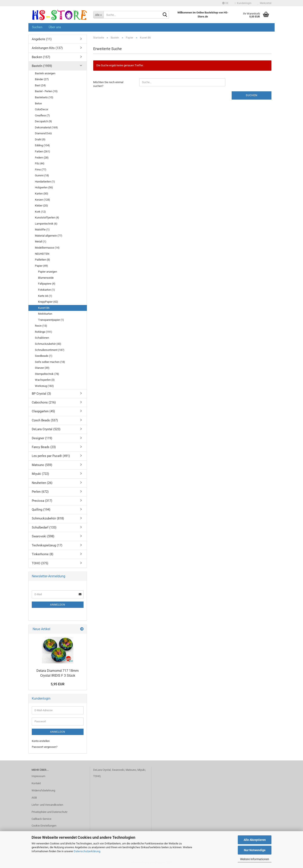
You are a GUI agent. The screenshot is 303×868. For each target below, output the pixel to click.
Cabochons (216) (44, 402)
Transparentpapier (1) (51, 320)
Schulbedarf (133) (44, 527)
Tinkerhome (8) (43, 554)
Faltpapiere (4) (47, 284)
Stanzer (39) (42, 368)
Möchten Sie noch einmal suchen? (108, 84)
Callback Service (41, 819)
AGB (34, 798)
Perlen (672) (40, 492)
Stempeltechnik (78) (47, 374)
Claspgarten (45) (43, 411)
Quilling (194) (41, 510)
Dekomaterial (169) (46, 127)
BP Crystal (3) (41, 394)
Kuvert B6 (44, 308)
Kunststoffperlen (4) (47, 218)
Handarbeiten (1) (45, 182)
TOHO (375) (40, 563)
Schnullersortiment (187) (50, 350)
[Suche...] (98, 15)
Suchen (37, 27)
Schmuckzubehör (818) (48, 518)
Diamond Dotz (43, 133)
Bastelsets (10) (44, 97)
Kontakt (36, 783)
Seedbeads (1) (44, 356)
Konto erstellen (41, 741)
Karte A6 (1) (45, 296)
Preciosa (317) (42, 501)
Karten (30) (42, 194)
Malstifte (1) (42, 230)
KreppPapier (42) (48, 302)
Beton (38, 103)
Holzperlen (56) (44, 187)
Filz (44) (40, 163)
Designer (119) (42, 438)
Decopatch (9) (43, 121)
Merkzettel (265, 3)
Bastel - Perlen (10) (46, 91)
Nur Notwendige (255, 850)
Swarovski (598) (43, 536)
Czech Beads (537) (45, 420)
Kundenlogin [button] (243, 3)
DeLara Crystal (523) (46, 429)
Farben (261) (43, 151)
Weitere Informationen (255, 859)
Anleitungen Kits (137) (47, 48)
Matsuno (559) (42, 465)
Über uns (55, 27)
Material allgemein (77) (49, 236)
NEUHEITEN (42, 254)
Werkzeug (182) (44, 386)
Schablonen (42, 338)
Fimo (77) (41, 170)
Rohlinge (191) (44, 332)
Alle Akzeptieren (255, 840)
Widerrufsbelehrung (43, 790)
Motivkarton (45, 314)
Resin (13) (41, 326)
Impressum (38, 776)
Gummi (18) (42, 175)
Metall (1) (41, 242)
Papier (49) (41, 266)
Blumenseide (46, 278)
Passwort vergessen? (45, 747)
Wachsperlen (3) (45, 380)
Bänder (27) (42, 79)
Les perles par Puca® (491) (51, 456)
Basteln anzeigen (45, 73)
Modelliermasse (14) (47, 248)
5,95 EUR (58, 684)
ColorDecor (42, 109)
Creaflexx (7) (42, 115)
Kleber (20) (41, 206)
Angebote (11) (42, 39)
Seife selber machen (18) (50, 362)
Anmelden (58, 605)
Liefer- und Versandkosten (47, 805)
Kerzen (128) (43, 200)
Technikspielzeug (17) (47, 545)
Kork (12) (40, 212)
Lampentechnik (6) (46, 224)
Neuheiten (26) (42, 483)
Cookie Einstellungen (44, 826)
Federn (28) (42, 158)
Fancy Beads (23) (44, 447)
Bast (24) (40, 85)
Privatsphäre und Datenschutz (49, 812)
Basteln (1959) (42, 66)
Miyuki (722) (40, 474)
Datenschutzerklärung (87, 851)
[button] (225, 3)
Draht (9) (40, 139)
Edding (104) (42, 145)
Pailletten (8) (43, 260)
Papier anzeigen (48, 272)
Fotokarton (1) (47, 290)
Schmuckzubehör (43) (48, 344)
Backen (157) (41, 57)
